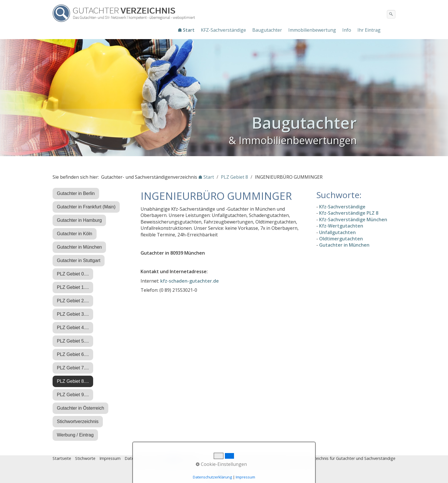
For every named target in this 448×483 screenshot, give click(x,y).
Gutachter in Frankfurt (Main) (86, 207)
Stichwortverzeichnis (78, 421)
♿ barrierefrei (183, 458)
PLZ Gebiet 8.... (73, 381)
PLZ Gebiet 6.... (73, 354)
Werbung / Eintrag (75, 435)
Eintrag (159, 458)
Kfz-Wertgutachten (341, 226)
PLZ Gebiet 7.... (73, 368)
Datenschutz (137, 458)
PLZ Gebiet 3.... (73, 314)
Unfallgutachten (337, 232)
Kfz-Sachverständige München (353, 220)
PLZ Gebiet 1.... (73, 287)
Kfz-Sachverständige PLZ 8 (349, 213)
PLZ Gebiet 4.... (73, 328)
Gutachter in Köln (75, 234)
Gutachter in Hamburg (79, 220)
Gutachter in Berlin (76, 193)
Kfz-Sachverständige (342, 207)
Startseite (62, 458)
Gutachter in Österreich (80, 408)
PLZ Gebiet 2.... (73, 301)
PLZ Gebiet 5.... (73, 341)
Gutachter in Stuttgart (79, 260)
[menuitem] (186, 30)
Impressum (110, 458)
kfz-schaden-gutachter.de (190, 281)
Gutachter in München (79, 247)
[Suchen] (391, 14)
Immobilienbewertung (312, 30)
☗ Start (186, 30)
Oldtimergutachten (341, 239)
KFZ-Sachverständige (223, 30)
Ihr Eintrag (369, 30)
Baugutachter (267, 30)
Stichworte (85, 458)
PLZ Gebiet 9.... (73, 395)
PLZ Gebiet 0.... (73, 274)
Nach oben (224, 474)
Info (347, 30)
